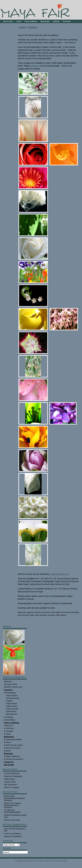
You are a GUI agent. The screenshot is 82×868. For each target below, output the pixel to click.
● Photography (10, 693)
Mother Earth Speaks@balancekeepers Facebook (14, 798)
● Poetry (7, 734)
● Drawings (9, 717)
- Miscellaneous (11, 714)
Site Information (10, 785)
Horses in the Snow (12, 820)
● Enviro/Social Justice (13, 745)
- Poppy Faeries (11, 706)
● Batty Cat (9, 725)
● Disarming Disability (13, 739)
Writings (56, 21)
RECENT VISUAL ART (13, 687)
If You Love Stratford (12, 834)
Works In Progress (12, 787)
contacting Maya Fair (59, 574)
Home (19, 21)
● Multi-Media (10, 720)
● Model (7, 751)
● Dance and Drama (12, 748)
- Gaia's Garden (11, 696)
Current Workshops (12, 773)
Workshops (45, 21)
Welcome (8, 681)
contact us (35, 66)
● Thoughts (9, 731)
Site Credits (38, 861)
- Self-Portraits (11, 712)
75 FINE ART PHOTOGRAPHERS (12, 811)
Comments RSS (61, 861)
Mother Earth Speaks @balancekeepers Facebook (13, 805)
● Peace (7, 742)
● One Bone (9, 728)
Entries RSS (49, 861)
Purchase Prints (10, 684)
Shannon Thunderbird (13, 836)
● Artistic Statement (12, 756)
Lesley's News (10, 782)
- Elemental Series (12, 698)
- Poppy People (11, 704)
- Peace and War (12, 709)
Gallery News (9, 779)
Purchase (67, 21)
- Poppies (9, 701)
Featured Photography (13, 776)
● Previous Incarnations (14, 759)
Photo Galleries (31, 21)
